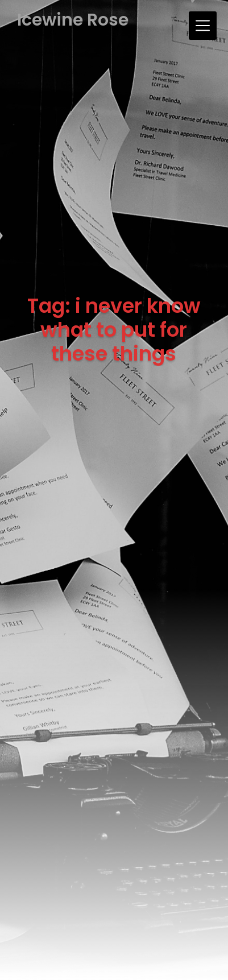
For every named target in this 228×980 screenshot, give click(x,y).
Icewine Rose (73, 20)
